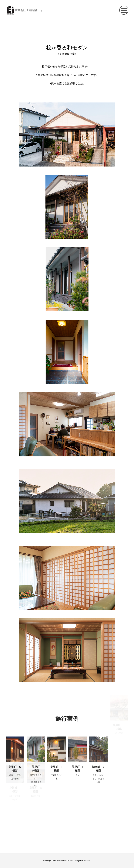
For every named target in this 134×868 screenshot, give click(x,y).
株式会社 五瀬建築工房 (24, 10)
